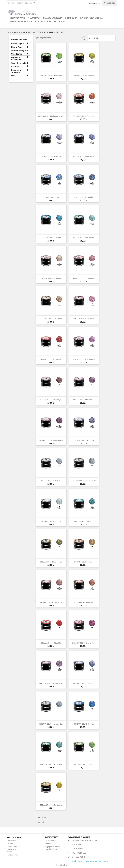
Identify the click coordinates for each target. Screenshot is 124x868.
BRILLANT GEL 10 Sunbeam (51, 805)
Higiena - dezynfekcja (91, 18)
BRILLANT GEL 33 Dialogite (84, 319)
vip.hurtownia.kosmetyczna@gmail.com (90, 861)
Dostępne (101, 38)
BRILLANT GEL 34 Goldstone (51, 319)
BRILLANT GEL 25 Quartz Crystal (84, 481)
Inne (13, 76)
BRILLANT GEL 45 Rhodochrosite (51, 116)
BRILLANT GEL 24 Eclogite (51, 521)
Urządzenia (71, 18)
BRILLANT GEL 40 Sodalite (84, 197)
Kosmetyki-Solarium (21, 21)
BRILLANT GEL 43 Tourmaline (51, 157)
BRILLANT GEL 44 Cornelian (84, 116)
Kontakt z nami (13, 855)
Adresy (48, 852)
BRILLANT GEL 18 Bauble (51, 643)
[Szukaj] (22, 3)
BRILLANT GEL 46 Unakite (84, 76)
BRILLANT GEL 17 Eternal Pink (84, 643)
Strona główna (19, 39)
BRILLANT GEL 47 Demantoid (51, 76)
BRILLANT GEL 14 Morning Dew (51, 724)
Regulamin (11, 841)
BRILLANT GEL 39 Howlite (51, 238)
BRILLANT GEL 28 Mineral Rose (51, 440)
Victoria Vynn (17, 18)
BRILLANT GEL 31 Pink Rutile (84, 359)
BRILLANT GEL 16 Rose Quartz (51, 683)
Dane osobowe (51, 840)
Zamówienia (50, 843)
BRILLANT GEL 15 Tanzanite (84, 683)
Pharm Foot (34, 18)
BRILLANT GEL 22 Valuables (51, 562)
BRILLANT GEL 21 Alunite (84, 562)
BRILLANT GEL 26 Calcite (51, 481)
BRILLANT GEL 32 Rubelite (51, 359)
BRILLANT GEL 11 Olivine (84, 764)
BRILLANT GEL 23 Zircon (84, 521)
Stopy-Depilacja (43, 21)
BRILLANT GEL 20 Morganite (51, 602)
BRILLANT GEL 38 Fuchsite (84, 238)
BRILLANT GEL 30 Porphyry (51, 400)
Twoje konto (52, 837)
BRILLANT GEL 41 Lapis (51, 197)
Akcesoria (59, 21)
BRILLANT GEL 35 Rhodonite (84, 278)
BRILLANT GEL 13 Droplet (84, 724)
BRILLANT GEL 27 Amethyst (84, 440)
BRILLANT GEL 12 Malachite (51, 764)
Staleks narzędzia (53, 18)
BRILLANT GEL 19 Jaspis (84, 602)
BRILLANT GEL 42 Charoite (84, 157)
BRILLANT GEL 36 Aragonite (51, 278)
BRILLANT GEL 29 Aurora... (84, 400)
